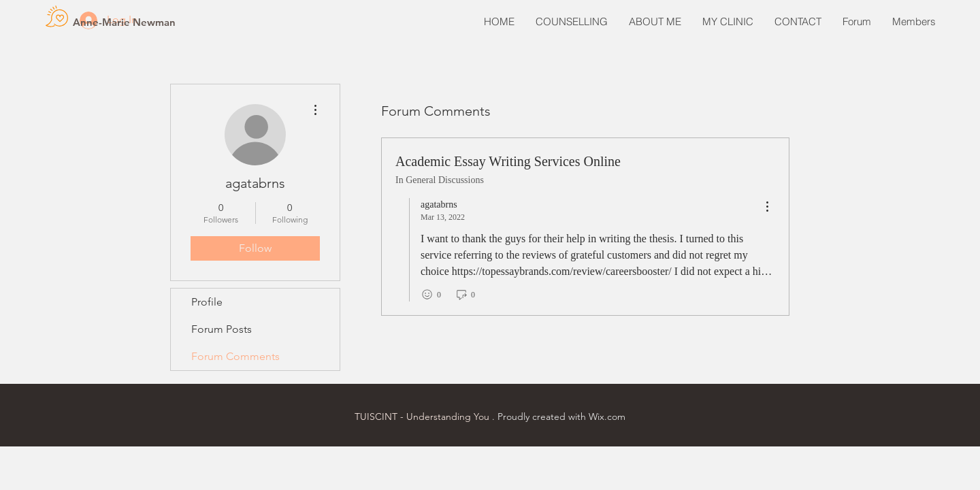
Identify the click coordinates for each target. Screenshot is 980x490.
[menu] (767, 207)
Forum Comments (235, 356)
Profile (207, 302)
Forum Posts (222, 329)
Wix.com (607, 416)
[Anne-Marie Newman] (124, 22)
